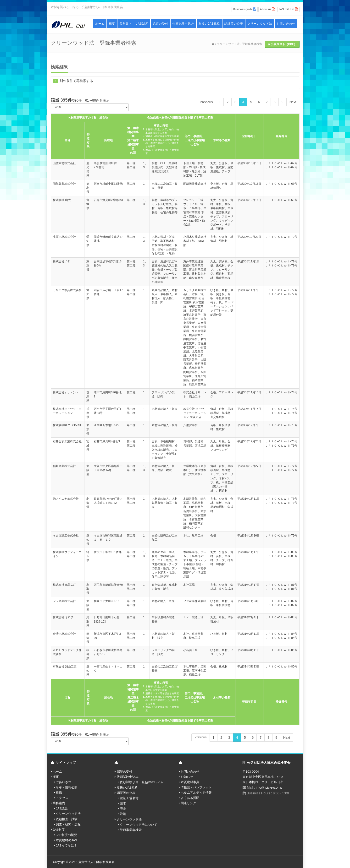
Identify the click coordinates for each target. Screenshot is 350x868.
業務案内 (126, 24)
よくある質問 (190, 798)
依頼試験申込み (183, 24)
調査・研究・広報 (68, 824)
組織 (59, 793)
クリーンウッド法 (260, 24)
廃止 (123, 809)
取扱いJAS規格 (209, 24)
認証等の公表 (234, 24)
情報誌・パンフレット (196, 787)
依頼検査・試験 (67, 819)
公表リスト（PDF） (282, 44)
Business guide (245, 9)
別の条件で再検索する (73, 81)
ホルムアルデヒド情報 (196, 793)
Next (293, 102)
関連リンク (188, 803)
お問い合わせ (286, 24)
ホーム (100, 24)
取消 (123, 814)
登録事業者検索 (252, 44)
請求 (123, 803)
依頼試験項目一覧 (141, 782)
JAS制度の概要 (66, 835)
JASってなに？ (66, 845)
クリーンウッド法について (139, 825)
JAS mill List (288, 9)
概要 (112, 24)
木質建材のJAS (66, 840)
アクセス (62, 798)
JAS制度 (142, 24)
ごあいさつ (64, 782)
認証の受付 (160, 24)
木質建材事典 (190, 782)
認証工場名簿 (129, 798)
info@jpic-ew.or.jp (269, 787)
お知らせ (187, 777)
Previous (206, 102)
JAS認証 (62, 808)
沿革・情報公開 (67, 787)
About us (267, 9)
